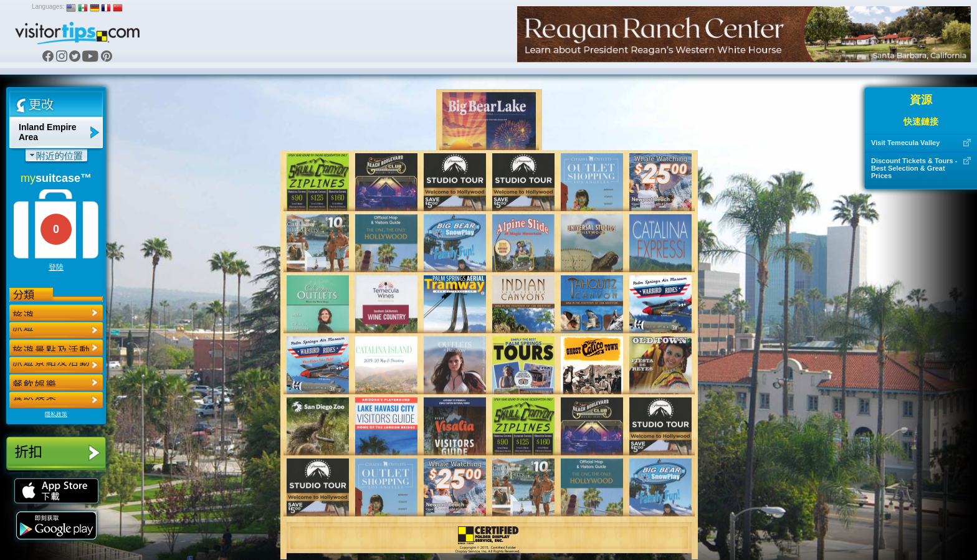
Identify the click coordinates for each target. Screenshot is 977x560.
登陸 (56, 267)
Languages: (48, 7)
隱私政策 (56, 414)
